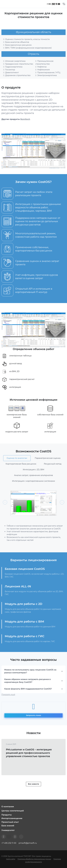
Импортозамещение (12, 818)
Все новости (33, 784)
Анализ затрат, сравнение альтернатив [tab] (34, 475)
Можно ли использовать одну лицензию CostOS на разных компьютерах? (30, 671)
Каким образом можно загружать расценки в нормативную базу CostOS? (27, 681)
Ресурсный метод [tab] (53, 464)
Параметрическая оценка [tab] (48, 458)
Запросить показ (33, 715)
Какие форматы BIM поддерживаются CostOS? (28, 689)
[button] (33, 807)
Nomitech (25, 119)
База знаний (8, 826)
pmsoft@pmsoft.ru (28, 843)
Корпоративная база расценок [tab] (21, 464)
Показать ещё (8, 695)
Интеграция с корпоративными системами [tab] (33, 481)
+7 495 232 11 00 (9, 843)
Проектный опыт (10, 822)
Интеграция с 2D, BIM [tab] (34, 470)
